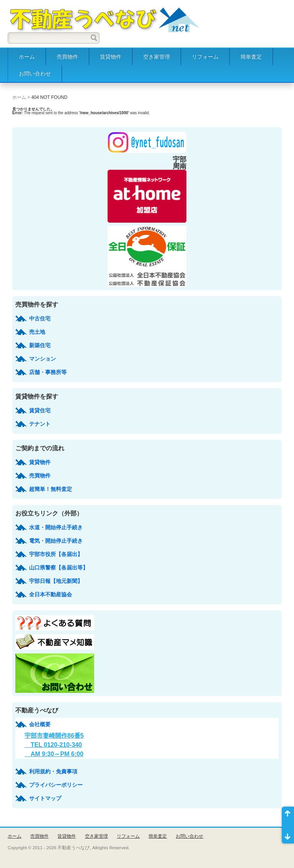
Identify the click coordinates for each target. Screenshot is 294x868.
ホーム (27, 57)
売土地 (37, 332)
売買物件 (67, 57)
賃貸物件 (111, 57)
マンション (42, 359)
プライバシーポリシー (56, 785)
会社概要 (40, 724)
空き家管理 (157, 57)
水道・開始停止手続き (56, 527)
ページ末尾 (288, 834)
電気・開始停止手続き (56, 541)
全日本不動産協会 (51, 594)
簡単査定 (251, 57)
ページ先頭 (288, 816)
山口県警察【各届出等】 (59, 568)
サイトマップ (45, 798)
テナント (40, 424)
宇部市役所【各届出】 (56, 554)
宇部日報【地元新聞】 (56, 581)
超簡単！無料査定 (51, 489)
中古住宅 (40, 318)
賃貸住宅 (40, 410)
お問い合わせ (35, 74)
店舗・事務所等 (48, 372)
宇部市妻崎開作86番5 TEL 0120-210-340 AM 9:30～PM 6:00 (54, 745)
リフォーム (205, 57)
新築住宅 (40, 345)
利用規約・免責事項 (53, 771)
